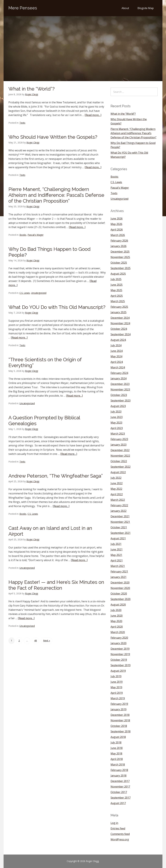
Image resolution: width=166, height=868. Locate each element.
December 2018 (120, 715)
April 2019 (117, 693)
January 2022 (119, 511)
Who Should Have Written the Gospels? (53, 137)
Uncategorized (39, 293)
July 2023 (116, 412)
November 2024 (120, 323)
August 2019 (118, 671)
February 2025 (119, 307)
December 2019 (120, 649)
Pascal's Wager (36, 235)
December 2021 (120, 516)
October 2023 (119, 395)
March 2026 (118, 235)
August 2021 (118, 538)
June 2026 (117, 219)
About (125, 8)
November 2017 (120, 787)
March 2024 (118, 367)
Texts (22, 123)
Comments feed (120, 834)
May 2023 (116, 423)
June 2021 (117, 549)
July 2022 (116, 478)
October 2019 (119, 660)
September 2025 (121, 268)
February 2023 (119, 439)
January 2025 (119, 312)
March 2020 (118, 632)
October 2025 (119, 263)
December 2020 (120, 583)
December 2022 (120, 450)
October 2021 (119, 527)
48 (36, 640)
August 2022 (118, 472)
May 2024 (116, 356)
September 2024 (121, 334)
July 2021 (116, 544)
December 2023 (120, 384)
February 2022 (119, 505)
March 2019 (118, 698)
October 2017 (119, 792)
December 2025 (120, 252)
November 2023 (120, 389)
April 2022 (117, 494)
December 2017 (120, 781)
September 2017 (121, 798)
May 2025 (116, 290)
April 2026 (117, 230)
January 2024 (119, 378)
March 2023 (118, 434)
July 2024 (116, 345)
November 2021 (120, 522)
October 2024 (119, 329)
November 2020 (120, 588)
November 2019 (120, 654)
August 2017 (118, 803)
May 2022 (116, 489)
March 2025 (118, 301)
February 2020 (119, 638)
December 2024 (120, 318)
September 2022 (121, 467)
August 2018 (118, 737)
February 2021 (119, 571)
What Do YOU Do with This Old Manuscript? (57, 307)
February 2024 (119, 373)
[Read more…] (93, 115)
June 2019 (117, 682)
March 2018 (118, 765)
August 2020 (118, 605)
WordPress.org (120, 839)
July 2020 (116, 610)
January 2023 (119, 445)
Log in (114, 823)
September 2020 (121, 599)
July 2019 (116, 676)
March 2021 (118, 566)
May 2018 (116, 753)
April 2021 (117, 560)
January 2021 (119, 577)
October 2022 (119, 461)
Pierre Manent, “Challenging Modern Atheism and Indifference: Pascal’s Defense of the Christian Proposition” (56, 195)
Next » (47, 640)
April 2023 (117, 428)
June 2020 (117, 616)
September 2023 (121, 401)
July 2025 (116, 279)
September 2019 (121, 665)
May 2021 (116, 555)
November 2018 (120, 720)
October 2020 (119, 594)
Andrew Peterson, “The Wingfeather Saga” (56, 476)
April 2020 (117, 627)
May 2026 (116, 224)
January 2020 (119, 643)
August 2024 (118, 340)
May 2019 (116, 687)
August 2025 (118, 274)
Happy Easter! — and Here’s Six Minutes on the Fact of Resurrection (56, 585)
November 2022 (120, 456)
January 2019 (119, 709)
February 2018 (119, 770)
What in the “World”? (32, 89)
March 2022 (118, 500)
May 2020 (116, 621)
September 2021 (121, 533)
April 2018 (117, 759)
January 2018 (119, 776)
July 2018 (116, 742)
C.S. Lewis (25, 293)
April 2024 (117, 362)
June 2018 (117, 748)
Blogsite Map (146, 8)
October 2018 (119, 726)
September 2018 (121, 731)
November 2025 (120, 257)
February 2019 (119, 704)
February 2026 (119, 241)
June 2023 (117, 417)
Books (23, 235)
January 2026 (119, 246)
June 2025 (117, 285)
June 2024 (117, 351)
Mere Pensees (23, 8)
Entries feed (118, 828)
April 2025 (117, 296)
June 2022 (117, 483)
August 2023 (118, 406)
